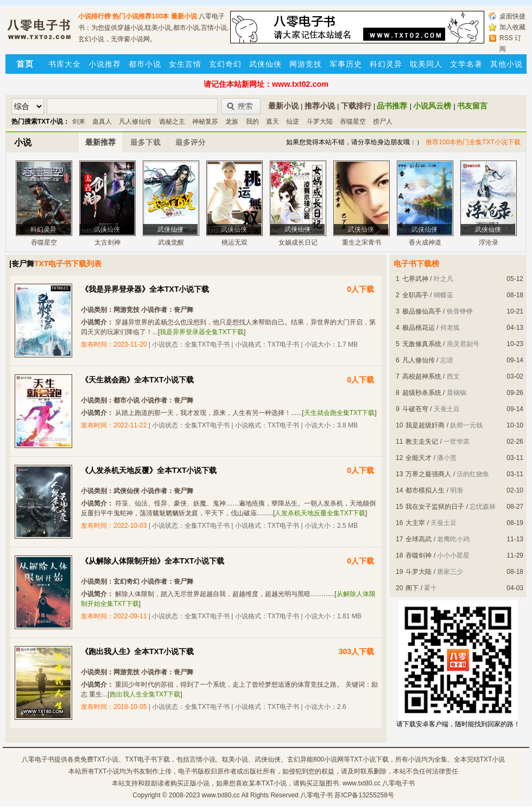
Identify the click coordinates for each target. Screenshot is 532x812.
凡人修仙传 (135, 122)
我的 (252, 122)
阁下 (412, 588)
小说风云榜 (432, 106)
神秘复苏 (205, 122)
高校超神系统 (422, 376)
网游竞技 (306, 64)
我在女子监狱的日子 (435, 507)
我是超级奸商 (425, 425)
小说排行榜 (94, 16)
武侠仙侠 (265, 64)
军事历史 (346, 64)
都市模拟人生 (425, 490)
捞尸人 (383, 122)
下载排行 (356, 106)
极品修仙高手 (422, 311)
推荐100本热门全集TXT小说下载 (473, 142)
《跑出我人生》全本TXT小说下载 (137, 651)
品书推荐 (392, 106)
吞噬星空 (353, 122)
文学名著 (466, 64)
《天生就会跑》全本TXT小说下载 (137, 380)
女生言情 (185, 64)
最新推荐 (100, 142)
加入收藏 (512, 27)
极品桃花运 (419, 328)
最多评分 (191, 142)
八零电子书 (38, 759)
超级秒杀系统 (422, 393)
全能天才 (419, 458)
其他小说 (506, 64)
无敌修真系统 (422, 344)
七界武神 (415, 279)
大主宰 (415, 523)
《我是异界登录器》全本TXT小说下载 (145, 289)
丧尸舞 (183, 310)
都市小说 (145, 64)
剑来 (79, 122)
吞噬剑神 (419, 555)
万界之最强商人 (428, 474)
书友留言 (472, 106)
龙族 (232, 122)
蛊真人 (102, 122)
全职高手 (415, 295)
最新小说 (184, 16)
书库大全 (65, 64)
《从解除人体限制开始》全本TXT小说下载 (153, 561)
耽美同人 (426, 64)
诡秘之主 (172, 122)
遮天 (273, 122)
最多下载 (145, 142)
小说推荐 (105, 64)
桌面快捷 (512, 16)
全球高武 (419, 539)
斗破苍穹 (415, 409)
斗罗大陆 (320, 122)
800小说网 (328, 759)
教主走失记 (422, 442)
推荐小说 (320, 106)
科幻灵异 (386, 64)
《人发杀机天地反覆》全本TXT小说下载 (149, 470)
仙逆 (293, 122)
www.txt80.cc (221, 795)
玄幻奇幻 (225, 64)
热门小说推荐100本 (141, 16)
